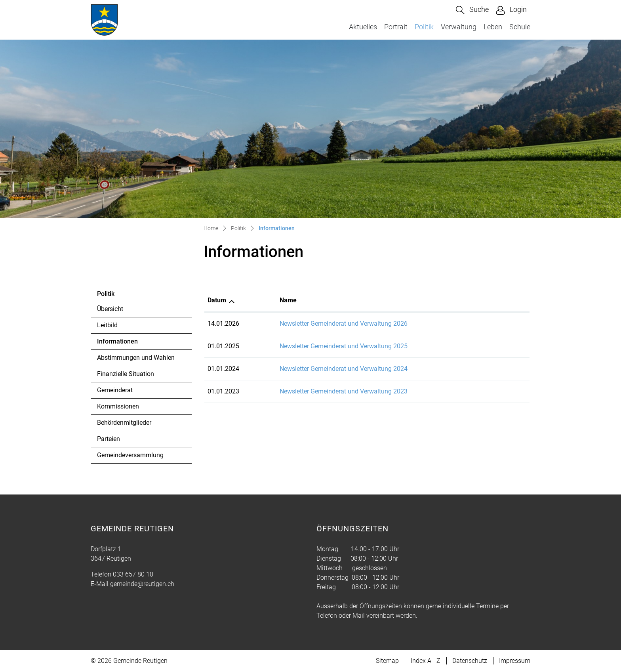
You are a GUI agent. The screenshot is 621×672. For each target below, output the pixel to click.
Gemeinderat (115, 390)
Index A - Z (426, 661)
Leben (493, 27)
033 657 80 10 (133, 574)
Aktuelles (363, 27)
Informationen (119, 344)
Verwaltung (459, 27)
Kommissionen (118, 406)
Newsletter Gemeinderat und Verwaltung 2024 (344, 369)
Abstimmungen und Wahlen (136, 358)
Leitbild (107, 325)
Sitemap (387, 661)
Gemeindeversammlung (130, 455)
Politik (424, 27)
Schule (520, 27)
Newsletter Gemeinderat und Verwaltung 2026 (344, 324)
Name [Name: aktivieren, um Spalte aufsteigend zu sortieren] (288, 300)
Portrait (396, 27)
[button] (472, 10)
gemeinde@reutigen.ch (142, 584)
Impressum (515, 661)
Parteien (109, 439)
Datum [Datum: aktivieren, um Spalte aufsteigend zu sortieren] (217, 300)
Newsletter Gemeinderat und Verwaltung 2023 (344, 391)
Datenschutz (470, 661)
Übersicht (110, 309)
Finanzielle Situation (126, 374)
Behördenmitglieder (124, 423)
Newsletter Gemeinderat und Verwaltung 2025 (344, 346)
